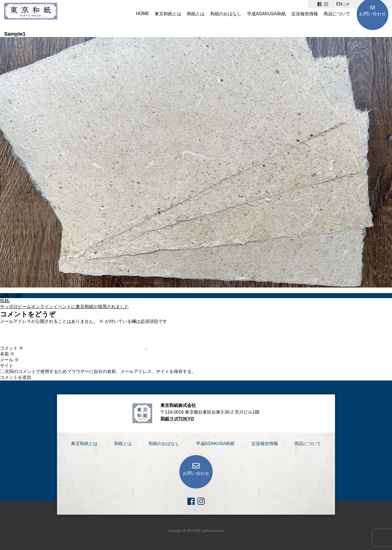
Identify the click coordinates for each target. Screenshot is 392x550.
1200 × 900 (11, 295)
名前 (7, 354)
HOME (142, 13)
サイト (7, 366)
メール (9, 360)
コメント (12, 348)
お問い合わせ (373, 14)
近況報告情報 (305, 14)
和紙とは (196, 14)
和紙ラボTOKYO (177, 419)
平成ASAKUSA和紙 (266, 14)
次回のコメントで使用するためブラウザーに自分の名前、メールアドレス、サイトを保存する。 (100, 371)
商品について (337, 14)
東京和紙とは (168, 14)
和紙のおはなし (226, 14)
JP (348, 4)
